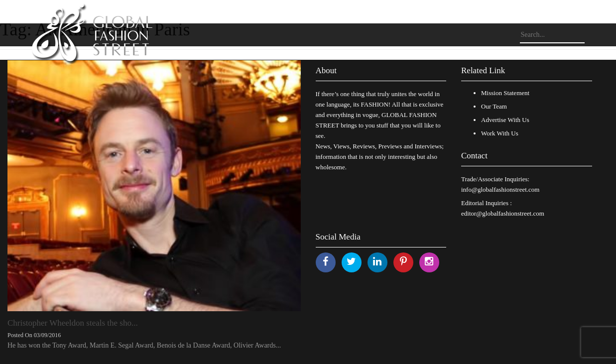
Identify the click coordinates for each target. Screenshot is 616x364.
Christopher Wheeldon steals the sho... (73, 323)
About (326, 70)
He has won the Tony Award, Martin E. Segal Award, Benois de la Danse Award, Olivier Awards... (144, 345)
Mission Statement (505, 93)
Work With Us (500, 133)
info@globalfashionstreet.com (500, 189)
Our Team (494, 106)
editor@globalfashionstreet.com (503, 213)
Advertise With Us (505, 120)
